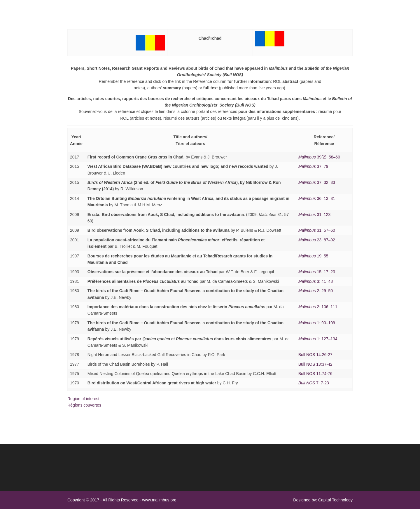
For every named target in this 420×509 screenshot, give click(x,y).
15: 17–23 (317, 272)
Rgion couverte (84, 405)
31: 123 (315, 215)
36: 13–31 (317, 198)
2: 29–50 (316, 291)
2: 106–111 (318, 307)
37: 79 (313, 166)
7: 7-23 (314, 383)
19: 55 (313, 256)
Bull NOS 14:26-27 (315, 355)
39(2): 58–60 (319, 157)
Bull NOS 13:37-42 (315, 364)
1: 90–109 (317, 323)
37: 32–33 (317, 182)
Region (83, 399)
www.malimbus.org (159, 500)
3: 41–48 (316, 281)
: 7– (317, 240)
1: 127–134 (318, 339)
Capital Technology (335, 500)
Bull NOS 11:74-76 (315, 374)
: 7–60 (317, 230)
